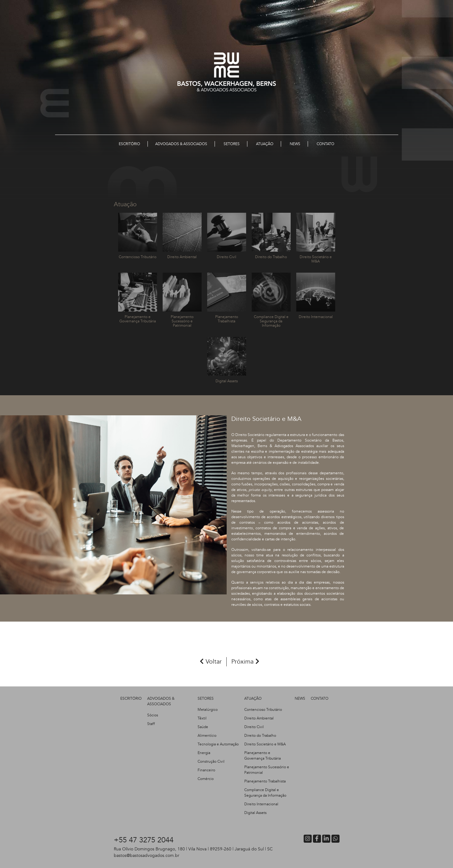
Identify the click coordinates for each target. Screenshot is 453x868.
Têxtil (202, 718)
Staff (151, 724)
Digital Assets (255, 813)
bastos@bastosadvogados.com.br (147, 855)
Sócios (153, 715)
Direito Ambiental (259, 718)
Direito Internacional (261, 804)
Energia (204, 753)
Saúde (203, 727)
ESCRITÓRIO (131, 698)
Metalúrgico (208, 710)
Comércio (206, 779)
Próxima (245, 662)
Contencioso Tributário (263, 710)
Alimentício (207, 736)
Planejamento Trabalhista (265, 781)
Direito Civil (254, 727)
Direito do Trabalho (260, 736)
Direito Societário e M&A (265, 744)
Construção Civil (211, 761)
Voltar (211, 662)
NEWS (300, 698)
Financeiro (206, 770)
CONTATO (320, 698)
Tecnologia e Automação (218, 744)
